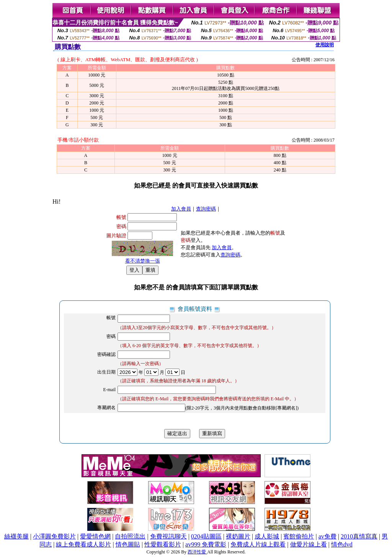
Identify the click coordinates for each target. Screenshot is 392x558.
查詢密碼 (206, 209)
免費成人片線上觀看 (258, 544)
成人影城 (267, 536)
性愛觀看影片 (163, 544)
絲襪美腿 (16, 536)
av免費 (327, 536)
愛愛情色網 (95, 536)
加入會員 (181, 209)
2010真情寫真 (359, 536)
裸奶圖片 (238, 536)
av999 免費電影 (206, 544)
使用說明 (325, 45)
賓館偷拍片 (299, 536)
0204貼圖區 (206, 536)
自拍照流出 (130, 536)
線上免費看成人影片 (83, 544)
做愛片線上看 (309, 544)
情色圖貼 (128, 544)
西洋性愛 (197, 552)
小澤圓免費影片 (54, 536)
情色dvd (342, 544)
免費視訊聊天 (168, 536)
